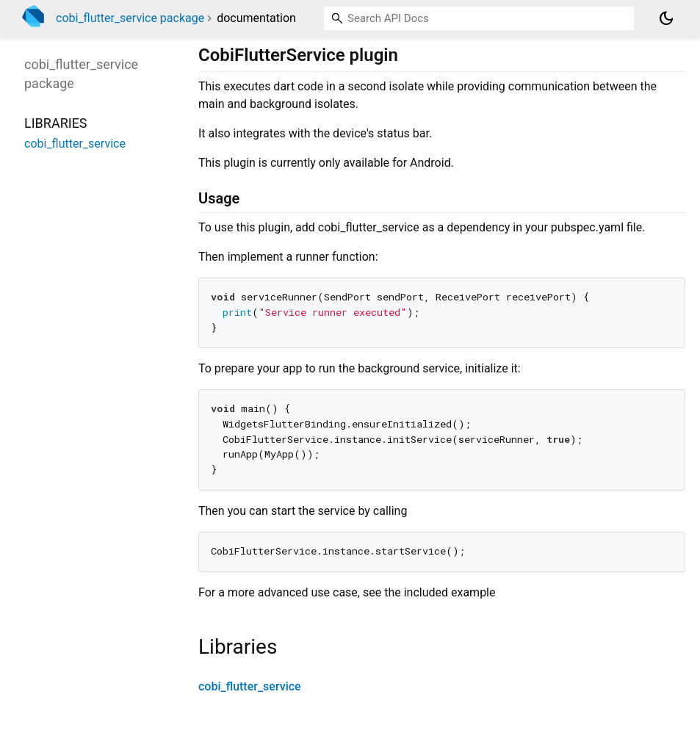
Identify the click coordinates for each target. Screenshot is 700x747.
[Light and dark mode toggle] (666, 18)
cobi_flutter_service (250, 686)
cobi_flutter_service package (130, 18)
